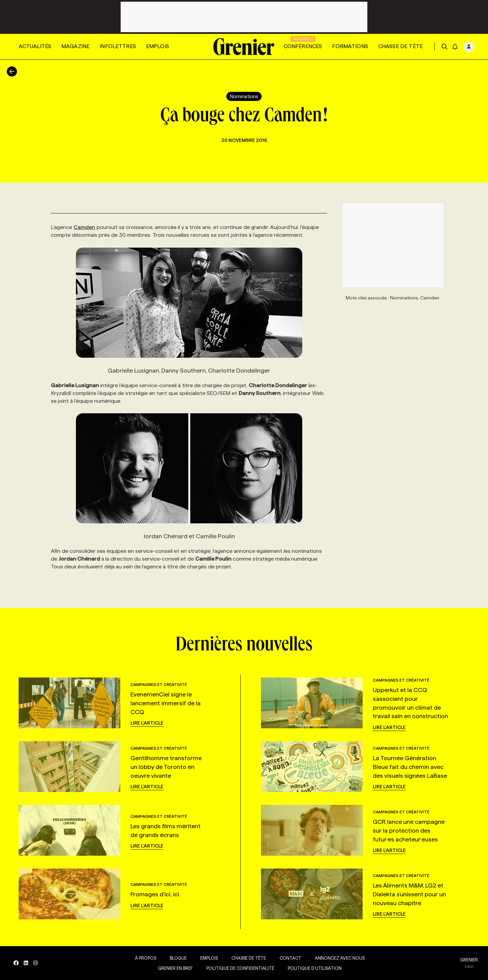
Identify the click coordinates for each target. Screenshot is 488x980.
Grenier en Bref (175, 968)
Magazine (75, 46)
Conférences (303, 46)
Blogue (178, 958)
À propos (146, 958)
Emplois (158, 46)
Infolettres (118, 46)
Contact (290, 958)
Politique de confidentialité (240, 968)
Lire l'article (147, 723)
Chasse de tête (400, 46)
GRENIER (469, 960)
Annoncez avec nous (340, 958)
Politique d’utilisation (315, 968)
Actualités (35, 46)
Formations (350, 46)
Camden (84, 227)
